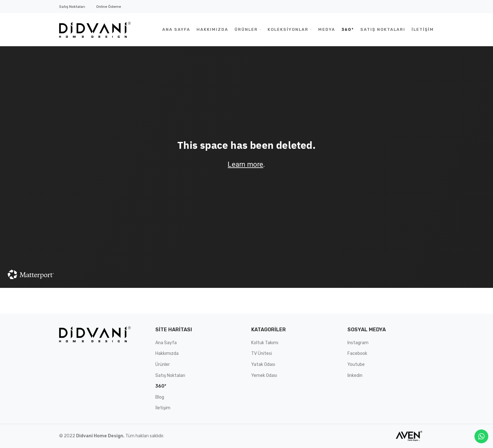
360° (161, 386)
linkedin (355, 375)
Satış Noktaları (72, 7)
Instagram (358, 343)
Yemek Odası (264, 375)
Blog (160, 397)
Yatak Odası (263, 364)
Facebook (357, 353)
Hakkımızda (167, 353)
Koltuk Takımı (265, 343)
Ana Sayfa (166, 343)
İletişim (163, 408)
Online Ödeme (109, 7)
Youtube (356, 364)
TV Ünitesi (262, 353)
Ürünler (163, 364)
